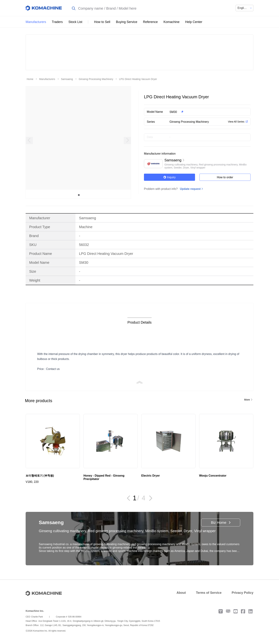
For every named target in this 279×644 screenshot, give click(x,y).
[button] (204, 112)
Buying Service (127, 22)
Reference (150, 22)
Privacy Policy (243, 593)
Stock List (75, 22)
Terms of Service (209, 593)
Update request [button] (190, 189)
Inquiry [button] (169, 177)
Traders (57, 22)
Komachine (172, 22)
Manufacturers (36, 22)
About (181, 593)
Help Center (194, 22)
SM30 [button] (173, 112)
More (247, 400)
